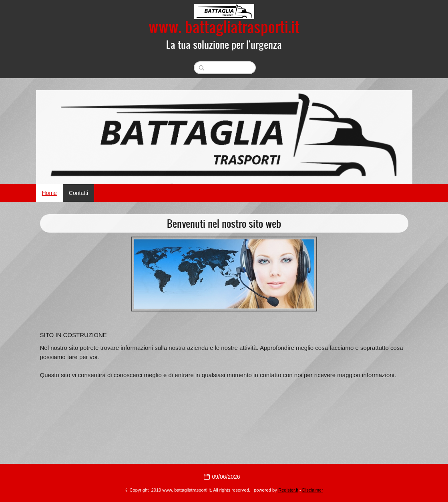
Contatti (78, 193)
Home (49, 193)
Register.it (288, 490)
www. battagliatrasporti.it (224, 26)
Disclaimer (313, 490)
